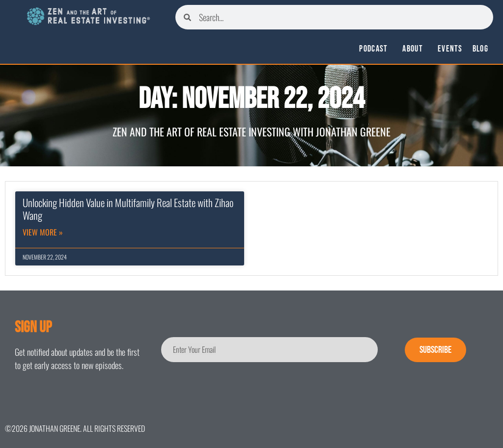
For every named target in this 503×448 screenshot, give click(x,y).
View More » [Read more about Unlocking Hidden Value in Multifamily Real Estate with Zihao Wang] (43, 232)
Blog (480, 49)
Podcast (376, 49)
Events (450, 49)
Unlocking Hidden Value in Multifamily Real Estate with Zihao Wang (128, 209)
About (415, 49)
